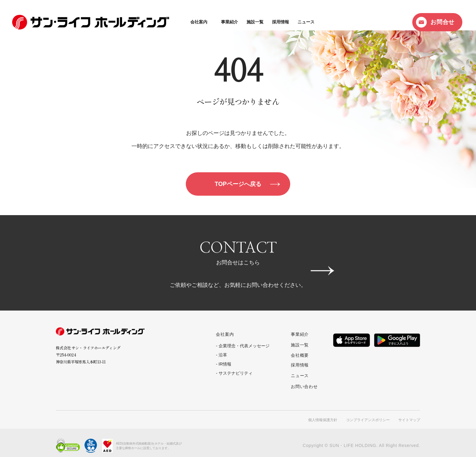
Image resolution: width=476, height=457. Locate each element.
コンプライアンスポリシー (368, 414)
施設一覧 (197, 22)
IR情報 (225, 365)
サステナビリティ (236, 374)
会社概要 (300, 355)
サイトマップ (409, 414)
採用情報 (222, 22)
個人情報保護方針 (323, 414)
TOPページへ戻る (238, 184)
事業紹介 (171, 22)
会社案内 (141, 22)
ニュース (248, 22)
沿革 (223, 356)
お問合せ (442, 22)
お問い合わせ (304, 382)
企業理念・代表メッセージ (244, 347)
